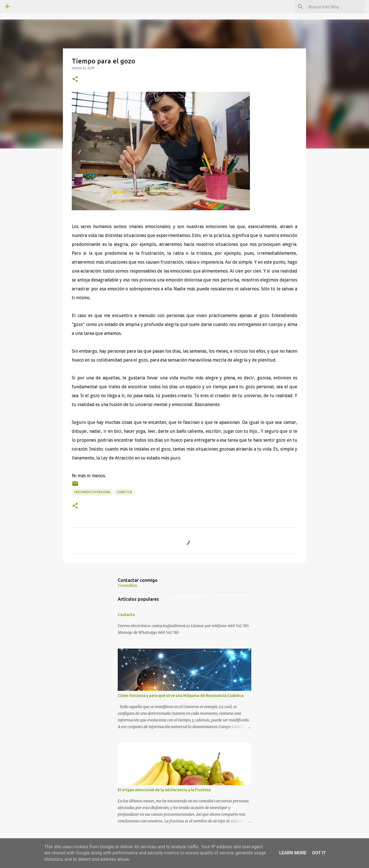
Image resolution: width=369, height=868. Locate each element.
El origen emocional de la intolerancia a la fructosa (164, 790)
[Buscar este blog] (335, 7)
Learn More (293, 853)
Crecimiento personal (92, 492)
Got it (319, 853)
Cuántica (124, 492)
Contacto (126, 615)
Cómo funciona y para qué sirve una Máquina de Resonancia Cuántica (181, 696)
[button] (75, 79)
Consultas (127, 585)
